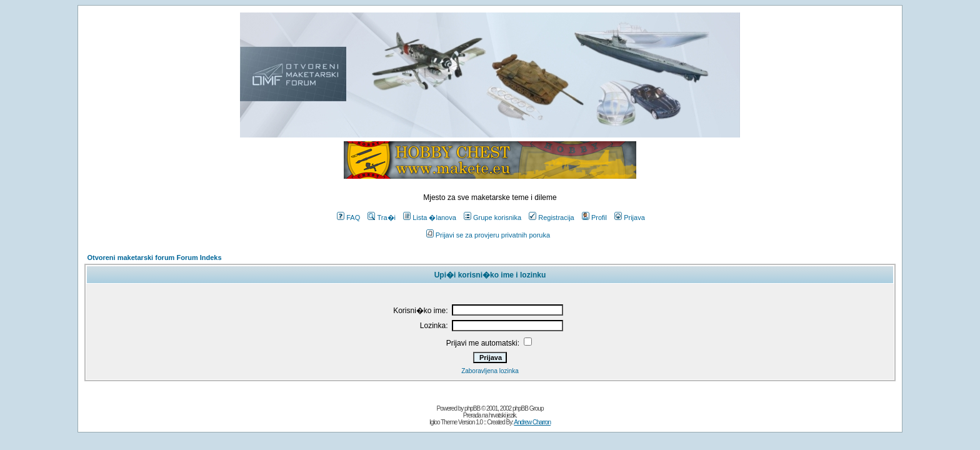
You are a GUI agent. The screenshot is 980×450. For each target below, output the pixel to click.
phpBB (472, 408)
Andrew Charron (532, 422)
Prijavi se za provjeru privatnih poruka (488, 235)
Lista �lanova (430, 217)
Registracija (551, 217)
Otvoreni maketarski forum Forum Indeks (154, 257)
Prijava (630, 217)
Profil (594, 217)
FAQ (348, 217)
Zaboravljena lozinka (490, 371)
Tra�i (382, 217)
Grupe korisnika (492, 217)
